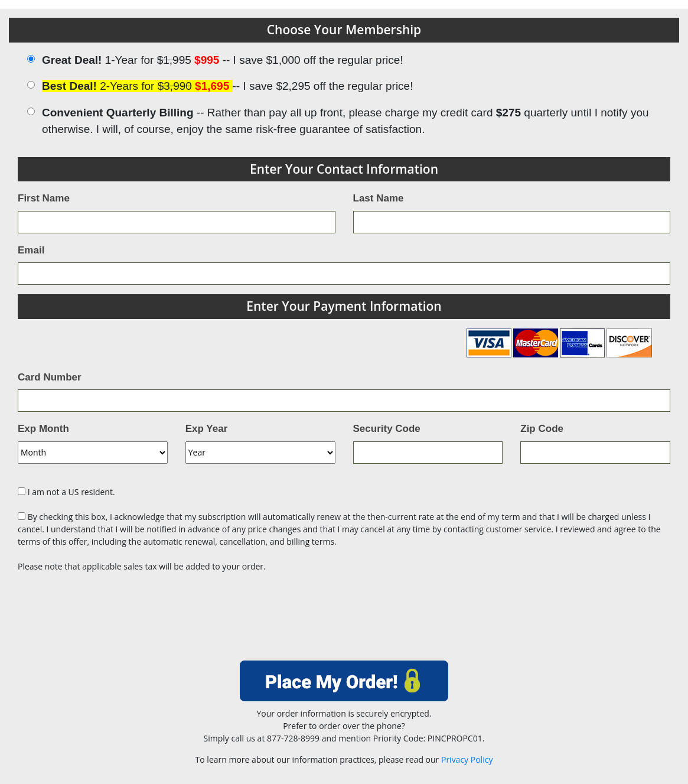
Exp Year (207, 429)
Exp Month (43, 429)
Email (31, 250)
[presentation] (344, 620)
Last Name (379, 198)
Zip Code (542, 429)
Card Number (50, 377)
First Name (44, 198)
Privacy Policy (467, 759)
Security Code (387, 429)
